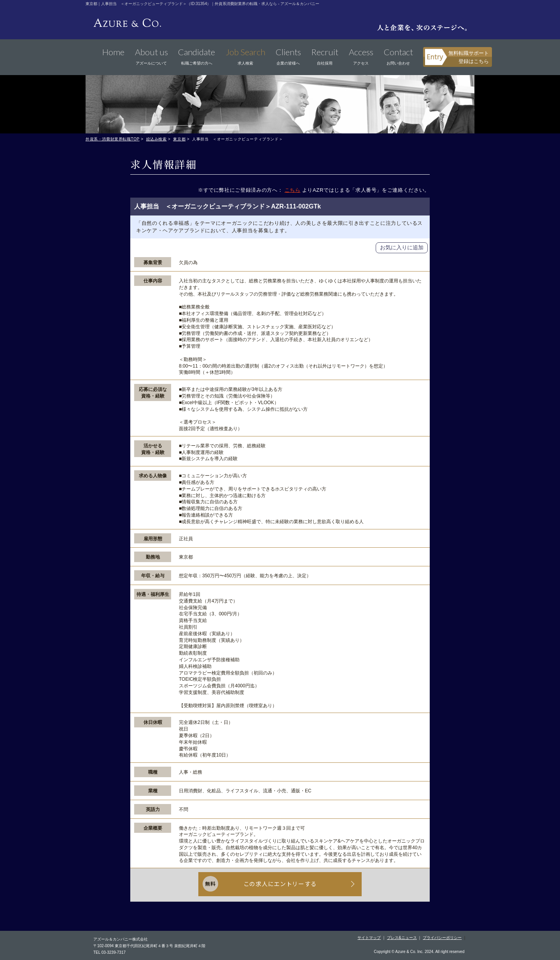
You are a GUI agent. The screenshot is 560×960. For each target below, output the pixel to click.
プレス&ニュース (402, 937)
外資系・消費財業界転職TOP (113, 139)
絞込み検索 (157, 139)
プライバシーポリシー (442, 937)
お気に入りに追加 (402, 247)
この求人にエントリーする (280, 884)
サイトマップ (369, 937)
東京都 (179, 139)
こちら (293, 190)
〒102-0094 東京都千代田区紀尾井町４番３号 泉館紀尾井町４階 (149, 945)
